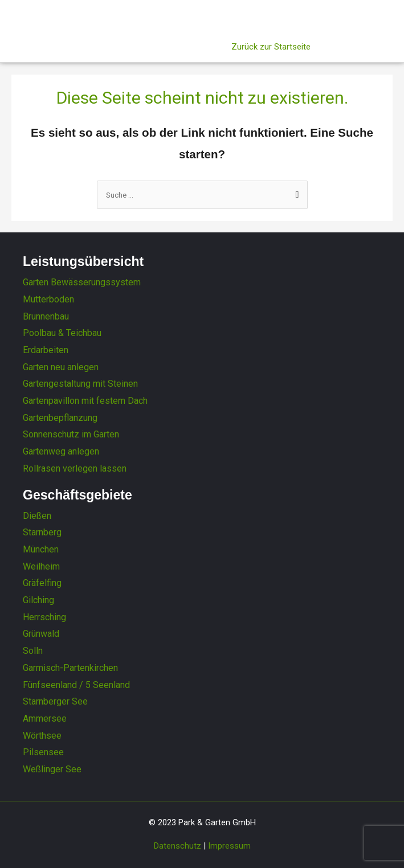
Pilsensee (43, 752)
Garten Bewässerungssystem (82, 282)
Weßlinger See (52, 769)
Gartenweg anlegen (61, 451)
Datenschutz (177, 846)
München (41, 549)
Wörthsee (42, 736)
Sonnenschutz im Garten (71, 434)
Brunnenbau (46, 316)
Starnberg (42, 532)
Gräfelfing (42, 583)
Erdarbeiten (46, 350)
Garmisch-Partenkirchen (70, 668)
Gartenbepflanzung (60, 418)
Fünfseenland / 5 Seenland (76, 685)
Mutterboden (48, 299)
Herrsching (44, 617)
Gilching (38, 600)
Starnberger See (55, 701)
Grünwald (41, 634)
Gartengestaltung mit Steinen (80, 384)
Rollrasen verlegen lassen (75, 468)
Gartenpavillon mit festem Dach (85, 401)
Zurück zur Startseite (271, 47)
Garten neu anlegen (61, 367)
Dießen (37, 516)
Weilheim (41, 566)
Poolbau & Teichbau (62, 333)
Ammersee (45, 718)
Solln (33, 651)
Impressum (229, 846)
